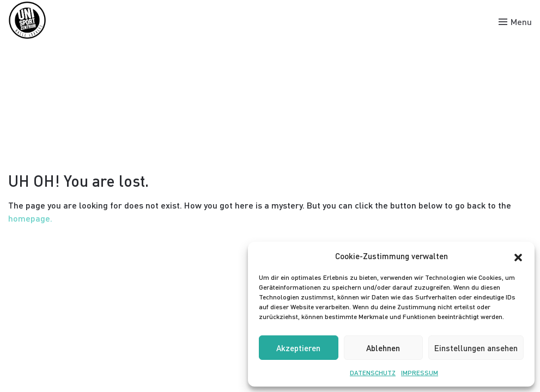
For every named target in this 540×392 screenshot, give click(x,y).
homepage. (30, 218)
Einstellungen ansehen (476, 348)
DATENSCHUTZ (373, 373)
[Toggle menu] (515, 22)
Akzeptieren (298, 348)
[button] (518, 256)
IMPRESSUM (420, 373)
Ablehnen (383, 348)
